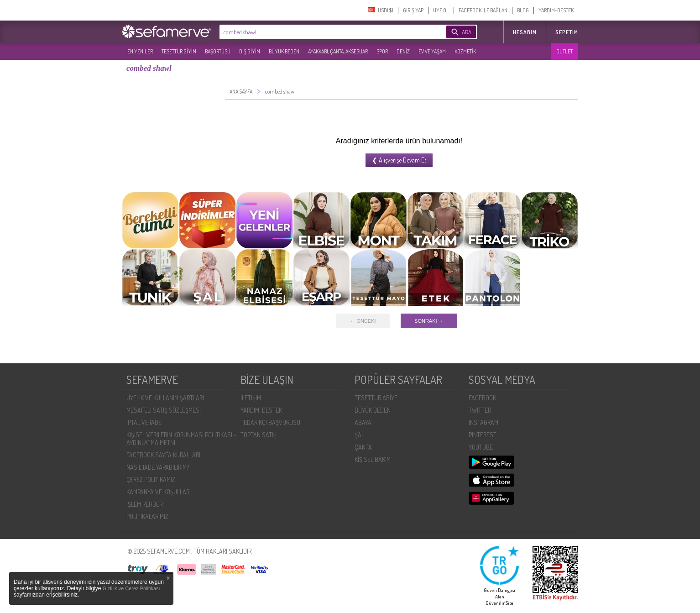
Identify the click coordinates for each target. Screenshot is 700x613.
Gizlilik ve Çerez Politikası (131, 588)
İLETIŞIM (251, 398)
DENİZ (403, 51)
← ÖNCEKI (363, 321)
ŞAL (359, 435)
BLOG (523, 10)
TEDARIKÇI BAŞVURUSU (270, 422)
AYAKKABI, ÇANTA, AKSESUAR (338, 51)
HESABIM (525, 32)
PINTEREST (483, 435)
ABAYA (363, 422)
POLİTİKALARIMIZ (147, 516)
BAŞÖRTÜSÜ (218, 51)
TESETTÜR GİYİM (179, 51)
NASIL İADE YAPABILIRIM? (158, 467)
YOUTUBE (481, 447)
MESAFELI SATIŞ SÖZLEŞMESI (164, 410)
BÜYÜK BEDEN (284, 51)
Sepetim (567, 32)
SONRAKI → (429, 321)
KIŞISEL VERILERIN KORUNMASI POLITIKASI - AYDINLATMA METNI (181, 439)
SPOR (382, 51)
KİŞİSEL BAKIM (373, 459)
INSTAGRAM (483, 422)
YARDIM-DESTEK (556, 10)
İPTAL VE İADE (144, 422)
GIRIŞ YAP (413, 10)
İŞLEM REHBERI (145, 504)
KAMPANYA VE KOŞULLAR (158, 492)
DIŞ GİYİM (250, 51)
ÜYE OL (441, 10)
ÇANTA (363, 447)
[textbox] (319, 32)
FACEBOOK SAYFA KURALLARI (163, 455)
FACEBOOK (482, 398)
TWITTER (480, 410)
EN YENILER (140, 51)
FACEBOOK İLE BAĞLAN (483, 10)
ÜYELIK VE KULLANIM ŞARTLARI (165, 398)
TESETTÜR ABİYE (376, 398)
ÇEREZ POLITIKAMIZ (151, 479)
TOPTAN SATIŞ (259, 435)
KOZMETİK (465, 51)
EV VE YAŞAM (432, 51)
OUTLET (564, 51)
